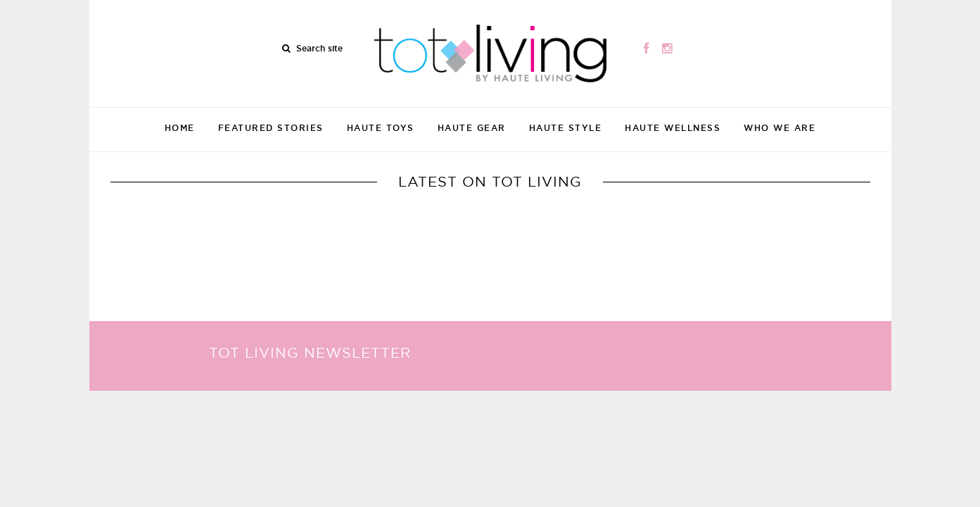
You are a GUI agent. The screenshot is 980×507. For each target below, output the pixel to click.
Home (180, 128)
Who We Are (779, 128)
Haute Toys (381, 128)
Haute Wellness (673, 128)
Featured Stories (271, 128)
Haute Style (566, 128)
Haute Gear (472, 128)
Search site (319, 48)
